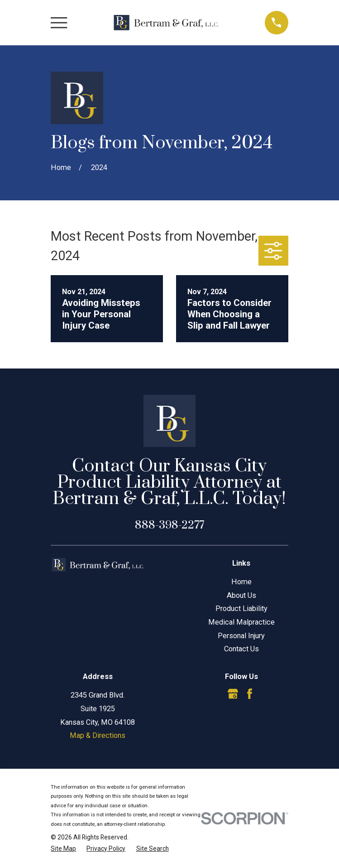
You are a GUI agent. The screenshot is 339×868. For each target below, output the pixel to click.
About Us (241, 595)
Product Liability (241, 609)
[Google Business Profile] (233, 694)
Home (241, 582)
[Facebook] (250, 694)
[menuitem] (63, 849)
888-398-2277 (169, 525)
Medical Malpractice (241, 622)
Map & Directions (98, 735)
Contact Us (241, 649)
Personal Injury (241, 636)
